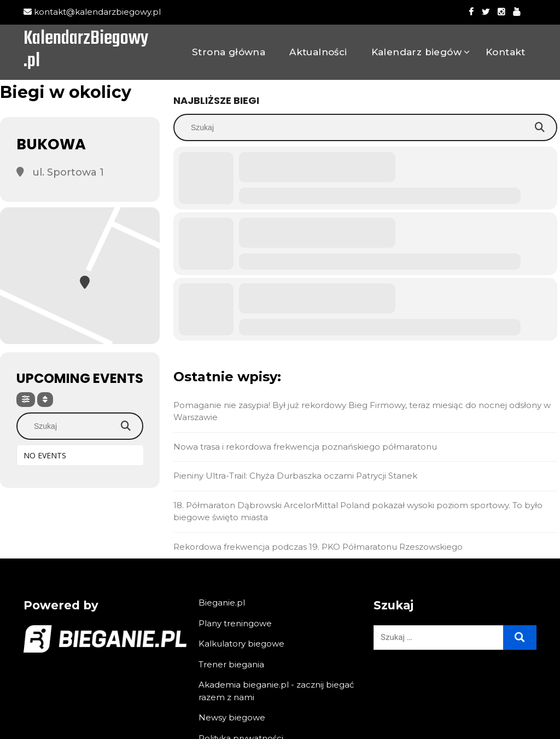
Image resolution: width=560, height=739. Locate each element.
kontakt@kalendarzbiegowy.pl (92, 12)
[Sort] (45, 400)
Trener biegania (231, 664)
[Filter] (26, 400)
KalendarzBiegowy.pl (86, 51)
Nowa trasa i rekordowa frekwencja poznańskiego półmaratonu (305, 447)
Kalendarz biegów (416, 52)
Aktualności (318, 52)
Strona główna (229, 52)
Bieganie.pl (222, 603)
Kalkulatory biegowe (241, 644)
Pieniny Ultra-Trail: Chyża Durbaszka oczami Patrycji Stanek (295, 476)
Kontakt (506, 52)
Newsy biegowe (232, 717)
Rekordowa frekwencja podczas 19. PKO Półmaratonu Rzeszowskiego (318, 547)
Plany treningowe (235, 623)
